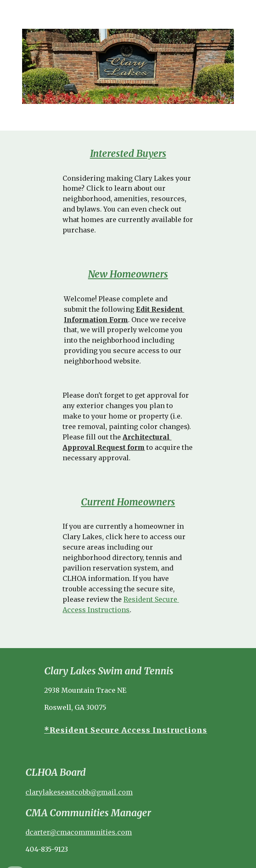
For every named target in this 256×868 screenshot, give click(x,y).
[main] (128, 154)
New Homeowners (128, 274)
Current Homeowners (128, 502)
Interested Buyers (128, 154)
